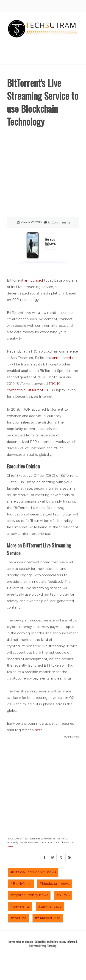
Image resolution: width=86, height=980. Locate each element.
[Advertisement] (43, 173)
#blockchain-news (55, 884)
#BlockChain (21, 884)
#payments (20, 906)
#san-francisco (50, 906)
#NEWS (63, 895)
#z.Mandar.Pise (48, 918)
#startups (19, 918)
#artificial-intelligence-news (33, 872)
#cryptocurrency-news (29, 895)
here (39, 730)
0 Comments (59, 222)
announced (34, 280)
